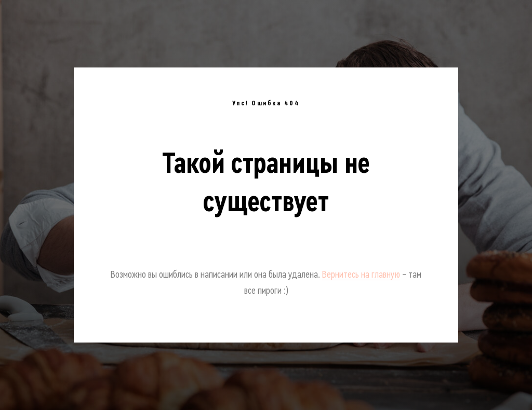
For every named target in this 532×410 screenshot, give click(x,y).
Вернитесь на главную (361, 275)
